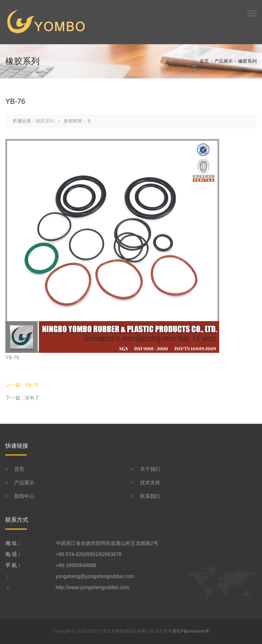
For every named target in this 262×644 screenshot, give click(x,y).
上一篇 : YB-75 (22, 385)
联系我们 (150, 496)
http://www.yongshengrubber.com (93, 587)
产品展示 (224, 61)
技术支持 (150, 483)
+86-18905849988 (76, 565)
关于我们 (150, 469)
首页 (204, 61)
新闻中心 (24, 496)
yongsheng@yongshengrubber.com (95, 576)
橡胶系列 (247, 61)
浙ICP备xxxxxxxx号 (191, 631)
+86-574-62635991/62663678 (89, 554)
